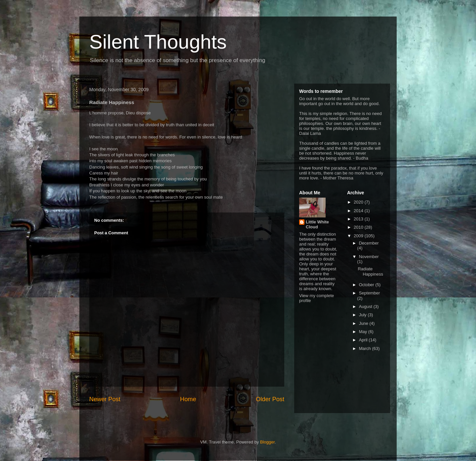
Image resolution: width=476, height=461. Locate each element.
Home (188, 399)
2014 (359, 211)
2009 (359, 236)
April (364, 340)
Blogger (267, 442)
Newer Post (105, 399)
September (370, 293)
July (363, 315)
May (364, 332)
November (369, 257)
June (364, 323)
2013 (359, 219)
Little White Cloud (317, 224)
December (369, 243)
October (367, 285)
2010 (359, 227)
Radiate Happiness (370, 271)
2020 (359, 202)
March (366, 348)
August (366, 307)
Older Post (270, 399)
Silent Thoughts (158, 42)
